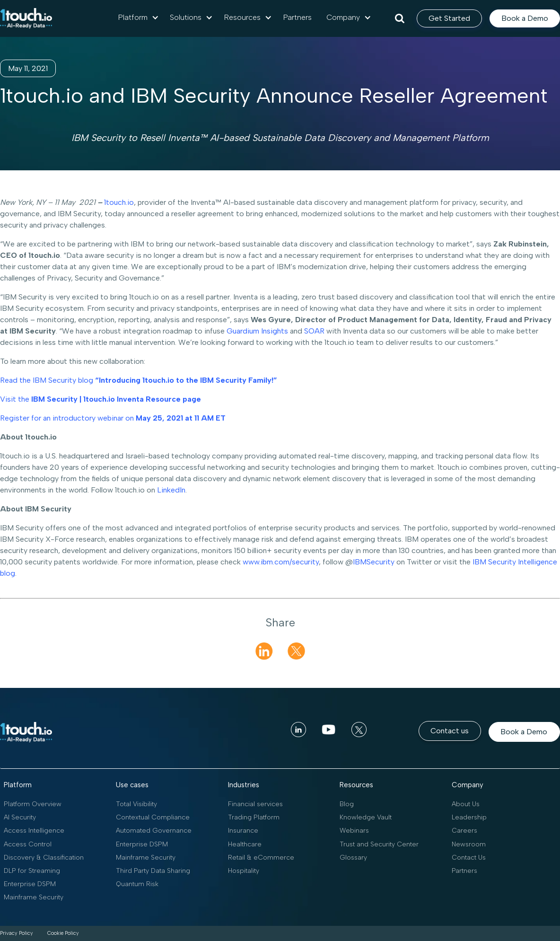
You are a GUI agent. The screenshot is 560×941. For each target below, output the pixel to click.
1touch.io (119, 202)
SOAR (314, 331)
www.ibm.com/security (281, 562)
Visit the (101, 399)
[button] (139, 18)
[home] (26, 18)
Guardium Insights (257, 331)
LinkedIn (171, 490)
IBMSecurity (374, 562)
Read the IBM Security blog (139, 380)
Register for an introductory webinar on (113, 418)
